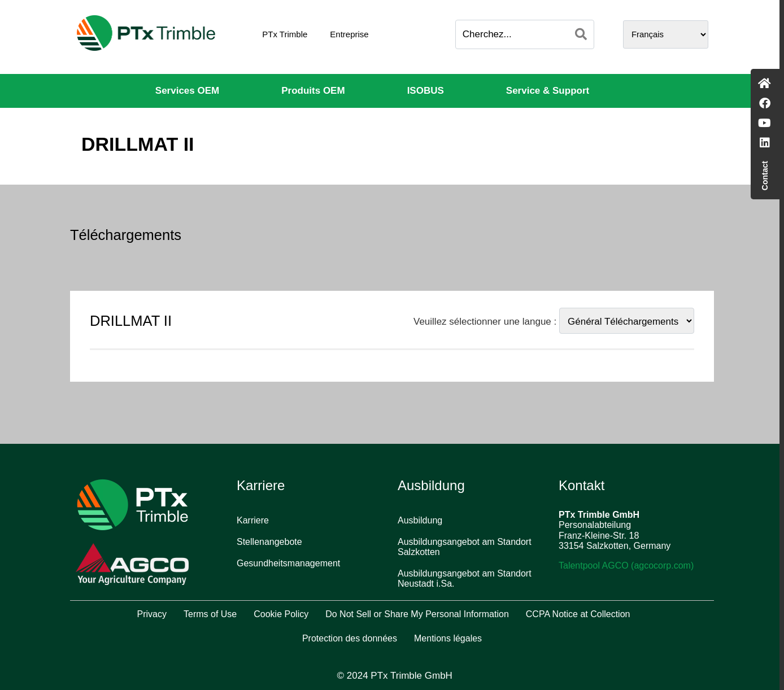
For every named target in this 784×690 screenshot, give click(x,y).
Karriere (253, 520)
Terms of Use (210, 614)
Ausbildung (420, 520)
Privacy (152, 614)
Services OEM (187, 91)
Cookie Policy (281, 614)
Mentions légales (448, 638)
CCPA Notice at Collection (578, 614)
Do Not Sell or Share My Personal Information (417, 614)
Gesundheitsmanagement (288, 563)
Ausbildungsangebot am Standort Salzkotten (465, 547)
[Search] (581, 34)
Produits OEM (313, 91)
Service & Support (548, 91)
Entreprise (349, 34)
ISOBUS (426, 91)
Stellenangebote (269, 542)
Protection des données (350, 638)
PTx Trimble (285, 34)
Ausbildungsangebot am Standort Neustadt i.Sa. (465, 578)
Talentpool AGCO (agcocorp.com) (626, 565)
